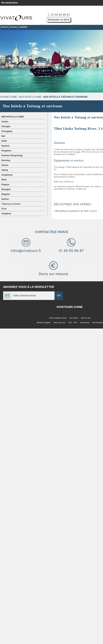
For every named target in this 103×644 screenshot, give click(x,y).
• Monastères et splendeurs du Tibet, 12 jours (75, 211)
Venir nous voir (59, 322)
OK (59, 295)
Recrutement (98, 322)
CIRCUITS (5, 27)
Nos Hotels (74, 318)
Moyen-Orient (66, 8)
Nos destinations (10, 3)
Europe (52, 8)
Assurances (85, 322)
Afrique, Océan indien (12, 8)
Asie (43, 8)
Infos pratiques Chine (58, 318)
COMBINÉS (23, 27)
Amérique (32, 8)
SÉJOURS (13, 27)
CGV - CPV (73, 322)
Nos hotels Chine (30, 97)
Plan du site (86, 318)
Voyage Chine (8, 97)
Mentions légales (44, 322)
